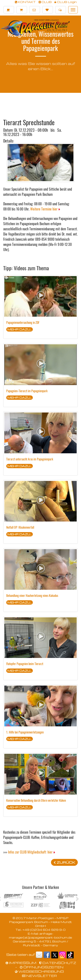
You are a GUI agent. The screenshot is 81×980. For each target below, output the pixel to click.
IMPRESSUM (21, 963)
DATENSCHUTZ (58, 963)
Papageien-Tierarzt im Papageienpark (27, 391)
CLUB (45, 2)
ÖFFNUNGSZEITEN (42, 967)
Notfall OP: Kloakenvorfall (20, 527)
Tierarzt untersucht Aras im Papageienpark (30, 459)
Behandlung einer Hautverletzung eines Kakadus (32, 595)
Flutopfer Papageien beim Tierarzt (25, 664)
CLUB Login (66, 2)
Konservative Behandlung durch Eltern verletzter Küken (36, 800)
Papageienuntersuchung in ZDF (23, 322)
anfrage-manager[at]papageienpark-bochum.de (40, 935)
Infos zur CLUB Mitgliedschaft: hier (32, 852)
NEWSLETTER (40, 976)
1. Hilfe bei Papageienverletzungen (25, 732)
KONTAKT (25, 2)
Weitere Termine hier (45, 209)
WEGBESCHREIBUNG (39, 971)
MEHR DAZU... (20, 329)
